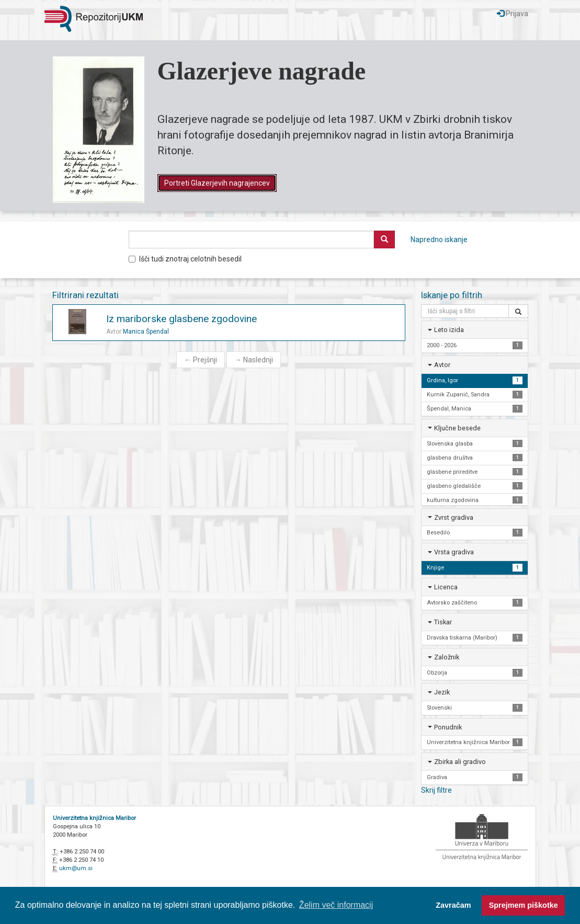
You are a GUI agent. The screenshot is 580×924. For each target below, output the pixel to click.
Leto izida (449, 330)
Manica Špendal (146, 332)
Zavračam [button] (453, 905)
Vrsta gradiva (454, 552)
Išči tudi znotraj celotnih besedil (185, 259)
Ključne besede (457, 428)
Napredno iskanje (439, 239)
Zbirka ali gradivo (460, 762)
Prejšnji (201, 360)
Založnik (447, 657)
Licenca (446, 587)
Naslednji (254, 360)
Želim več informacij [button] (336, 905)
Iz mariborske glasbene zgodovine (181, 319)
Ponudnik (448, 727)
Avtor (442, 365)
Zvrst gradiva (454, 517)
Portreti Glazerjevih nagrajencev (217, 183)
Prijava (513, 14)
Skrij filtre (436, 790)
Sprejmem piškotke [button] (524, 905)
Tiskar (443, 622)
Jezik (442, 692)
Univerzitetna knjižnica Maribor (94, 818)
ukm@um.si (76, 868)
